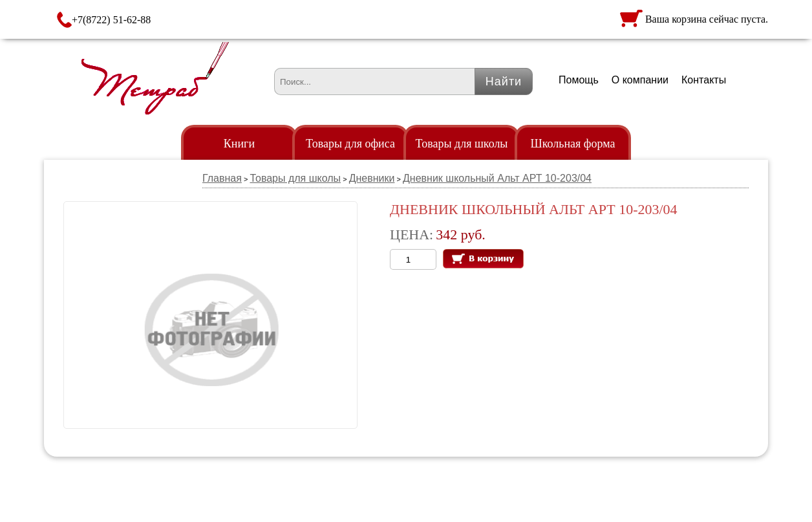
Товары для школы (462, 144)
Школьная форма (573, 144)
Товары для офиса (350, 144)
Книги (239, 144)
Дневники (372, 178)
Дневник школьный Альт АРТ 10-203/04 (497, 178)
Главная (222, 178)
